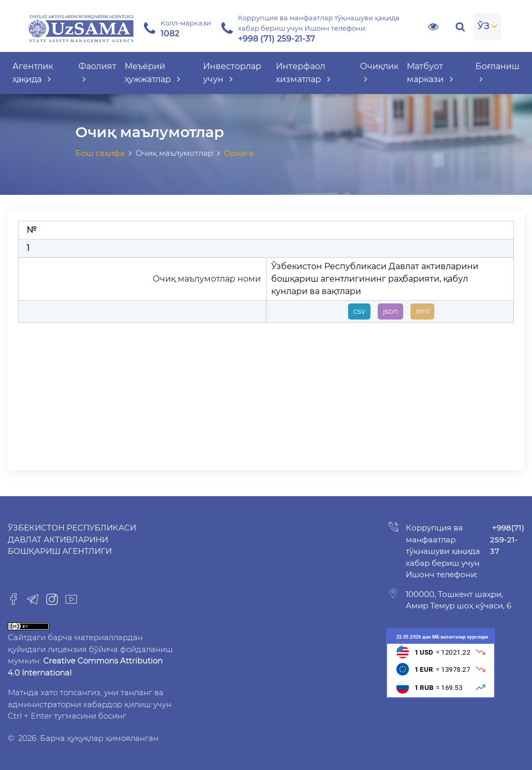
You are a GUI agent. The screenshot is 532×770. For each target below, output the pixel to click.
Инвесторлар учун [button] (232, 73)
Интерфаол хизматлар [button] (303, 73)
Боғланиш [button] (497, 73)
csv (359, 311)
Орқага (239, 153)
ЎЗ (483, 26)
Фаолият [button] (97, 73)
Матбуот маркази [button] (430, 73)
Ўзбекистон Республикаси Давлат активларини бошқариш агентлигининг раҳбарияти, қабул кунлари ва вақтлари (375, 279)
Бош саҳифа (100, 153)
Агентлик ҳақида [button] (33, 73)
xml (422, 311)
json (390, 311)
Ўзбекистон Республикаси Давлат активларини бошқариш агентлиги (72, 539)
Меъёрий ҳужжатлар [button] (152, 73)
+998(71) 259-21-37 (507, 539)
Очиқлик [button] (379, 73)
